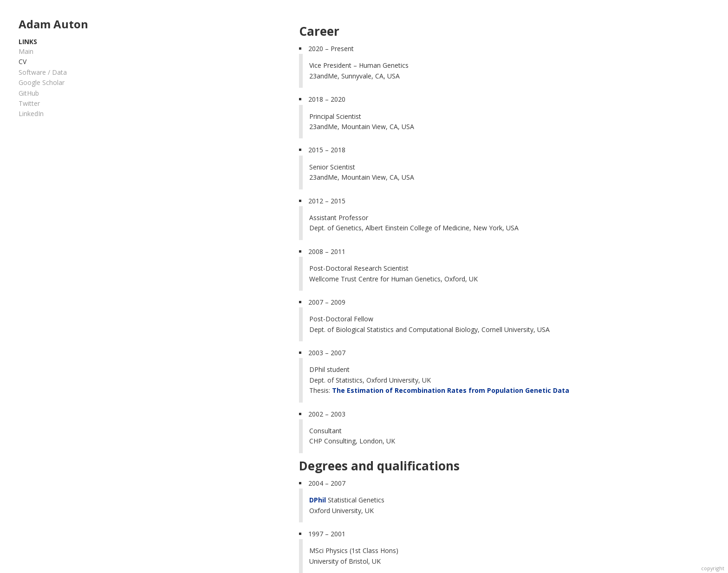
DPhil (318, 500)
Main (26, 51)
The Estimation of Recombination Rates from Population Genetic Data (451, 390)
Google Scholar (42, 82)
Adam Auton (53, 24)
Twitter (29, 103)
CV (23, 62)
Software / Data (43, 72)
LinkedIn (31, 114)
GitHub (29, 93)
